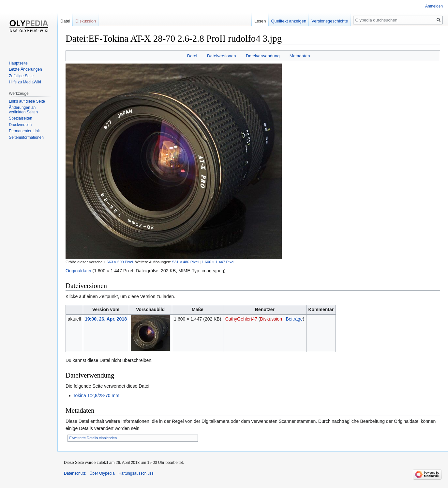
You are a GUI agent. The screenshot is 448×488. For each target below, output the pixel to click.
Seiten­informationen (26, 137)
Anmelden (434, 6)
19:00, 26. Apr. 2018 (106, 319)
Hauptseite (18, 63)
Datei (192, 56)
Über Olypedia (102, 473)
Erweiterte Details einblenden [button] (93, 438)
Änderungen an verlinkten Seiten (23, 110)
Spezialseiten (20, 118)
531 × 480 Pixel (185, 262)
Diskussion (271, 319)
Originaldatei (78, 271)
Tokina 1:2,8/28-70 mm (96, 395)
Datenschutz (75, 473)
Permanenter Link (24, 131)
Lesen (260, 21)
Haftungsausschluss (136, 473)
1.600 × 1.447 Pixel (218, 262)
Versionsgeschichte (330, 21)
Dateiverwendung (263, 56)
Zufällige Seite (21, 76)
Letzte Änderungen (25, 69)
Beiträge (294, 319)
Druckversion (20, 125)
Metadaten (300, 56)
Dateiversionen (222, 56)
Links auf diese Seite (27, 101)
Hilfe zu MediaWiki (25, 82)
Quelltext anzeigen (289, 21)
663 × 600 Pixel (120, 262)
